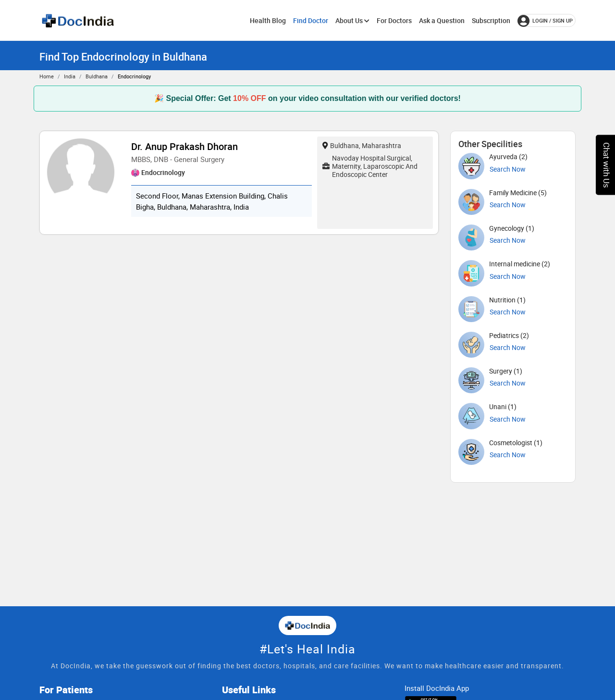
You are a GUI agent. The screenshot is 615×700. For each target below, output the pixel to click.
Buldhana (97, 76)
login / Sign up (545, 21)
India (70, 76)
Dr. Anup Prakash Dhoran (184, 146)
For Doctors (394, 20)
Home (47, 76)
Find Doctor (311, 20)
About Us (352, 20)
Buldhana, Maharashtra (362, 145)
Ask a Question (442, 20)
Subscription (491, 20)
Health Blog (268, 20)
